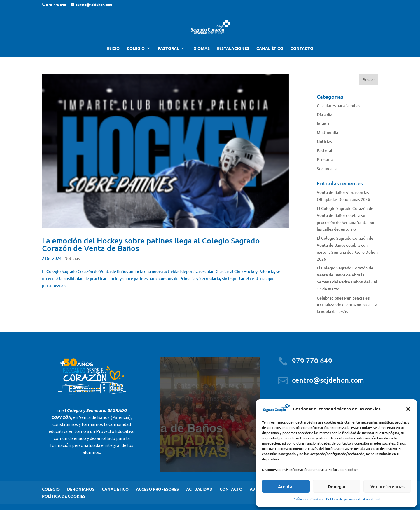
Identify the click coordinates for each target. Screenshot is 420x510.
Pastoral (324, 150)
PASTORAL (168, 48)
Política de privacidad (343, 499)
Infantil (324, 124)
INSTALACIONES (233, 48)
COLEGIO (136, 48)
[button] (408, 409)
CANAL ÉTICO (270, 48)
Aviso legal (372, 499)
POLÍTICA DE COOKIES (64, 496)
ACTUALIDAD (199, 489)
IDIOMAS (201, 48)
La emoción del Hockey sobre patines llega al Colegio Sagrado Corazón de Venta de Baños (151, 244)
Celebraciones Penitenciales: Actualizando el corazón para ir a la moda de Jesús (347, 305)
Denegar (337, 486)
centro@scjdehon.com (328, 380)
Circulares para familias (338, 106)
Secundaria (327, 169)
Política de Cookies (308, 499)
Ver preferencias (387, 486)
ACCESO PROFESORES (157, 489)
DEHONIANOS (81, 489)
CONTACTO (302, 48)
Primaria (325, 160)
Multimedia (327, 132)
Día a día (324, 115)
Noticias (72, 258)
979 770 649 (312, 361)
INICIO (113, 48)
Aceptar (286, 486)
